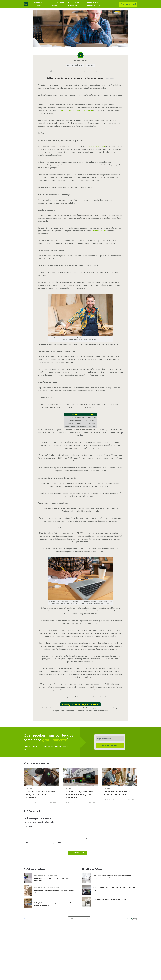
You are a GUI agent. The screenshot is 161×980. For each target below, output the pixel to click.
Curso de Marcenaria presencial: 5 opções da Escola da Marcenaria (41, 795)
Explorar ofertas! (128, 4)
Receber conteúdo (110, 745)
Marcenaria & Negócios (39, 4)
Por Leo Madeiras (80, 60)
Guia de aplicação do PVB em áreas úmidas (110, 899)
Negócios (90, 65)
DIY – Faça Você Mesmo (58, 4)
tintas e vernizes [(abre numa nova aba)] (100, 231)
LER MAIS (54, 802)
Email (59, 842)
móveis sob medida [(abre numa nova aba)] (97, 146)
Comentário (28, 827)
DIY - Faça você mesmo (75, 65)
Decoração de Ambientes (74, 4)
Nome (26, 842)
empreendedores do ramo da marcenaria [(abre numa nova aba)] (76, 111)
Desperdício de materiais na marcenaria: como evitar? (117, 793)
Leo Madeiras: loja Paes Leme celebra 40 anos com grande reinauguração (79, 795)
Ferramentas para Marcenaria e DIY (95, 4)
